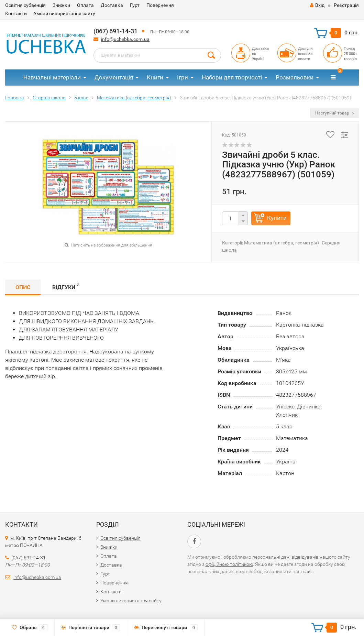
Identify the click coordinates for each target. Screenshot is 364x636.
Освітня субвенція (25, 5)
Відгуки (65, 286)
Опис (23, 287)
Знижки (61, 5)
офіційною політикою (229, 564)
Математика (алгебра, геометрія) (282, 243)
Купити (277, 218)
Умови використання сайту (64, 13)
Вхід (317, 5)
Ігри (183, 77)
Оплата (85, 5)
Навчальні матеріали (52, 77)
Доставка (112, 5)
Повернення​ (160, 5)
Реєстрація (346, 5)
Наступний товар (334, 113)
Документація (114, 77)
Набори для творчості (232, 77)
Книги (155, 77)
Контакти (16, 13)
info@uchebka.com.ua (125, 39)
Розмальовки (295, 77)
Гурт (135, 5)
